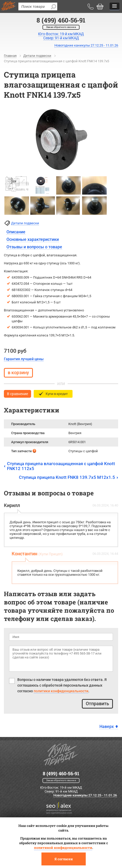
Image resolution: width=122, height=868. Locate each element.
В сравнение (17, 394)
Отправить (97, 704)
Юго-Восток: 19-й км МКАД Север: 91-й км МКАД (61, 789)
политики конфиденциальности (61, 691)
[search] (53, 6)
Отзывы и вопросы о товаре (34, 247)
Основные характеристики (33, 239)
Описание (16, 232)
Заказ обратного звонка (61, 27)
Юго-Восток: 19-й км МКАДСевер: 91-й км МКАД (61, 36)
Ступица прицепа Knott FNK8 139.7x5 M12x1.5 (67, 477)
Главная (10, 56)
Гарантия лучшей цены (24, 359)
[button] (114, 6)
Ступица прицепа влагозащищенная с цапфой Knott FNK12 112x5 (61, 466)
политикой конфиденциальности (63, 848)
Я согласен (64, 859)
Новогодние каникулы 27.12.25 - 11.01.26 (86, 45)
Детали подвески (37, 56)
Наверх (107, 727)
